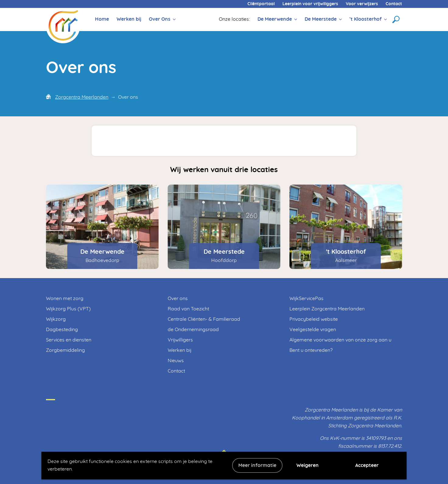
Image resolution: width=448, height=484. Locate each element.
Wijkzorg (56, 319)
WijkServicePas (306, 299)
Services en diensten (69, 340)
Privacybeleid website (314, 319)
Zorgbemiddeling (65, 350)
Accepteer (367, 465)
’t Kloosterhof (366, 19)
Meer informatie (257, 465)
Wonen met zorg (65, 299)
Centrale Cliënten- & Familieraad (204, 319)
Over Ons (160, 19)
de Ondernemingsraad (193, 330)
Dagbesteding (62, 330)
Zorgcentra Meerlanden (82, 97)
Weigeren (308, 465)
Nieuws (176, 361)
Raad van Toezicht (188, 309)
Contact (394, 4)
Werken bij (129, 19)
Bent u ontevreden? (311, 350)
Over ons (178, 299)
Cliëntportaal (261, 4)
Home (102, 19)
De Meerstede (321, 19)
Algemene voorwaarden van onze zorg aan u (340, 340)
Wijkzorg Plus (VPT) (68, 309)
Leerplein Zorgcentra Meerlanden (327, 309)
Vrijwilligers (180, 340)
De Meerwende (275, 19)
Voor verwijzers (362, 4)
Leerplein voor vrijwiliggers (310, 4)
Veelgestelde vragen (313, 330)
